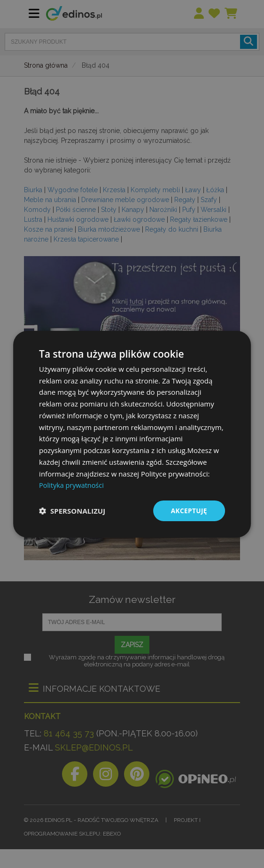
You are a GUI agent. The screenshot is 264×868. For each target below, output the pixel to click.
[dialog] (132, 434)
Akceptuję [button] (189, 510)
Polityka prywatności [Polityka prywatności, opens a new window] (73, 485)
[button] (72, 511)
